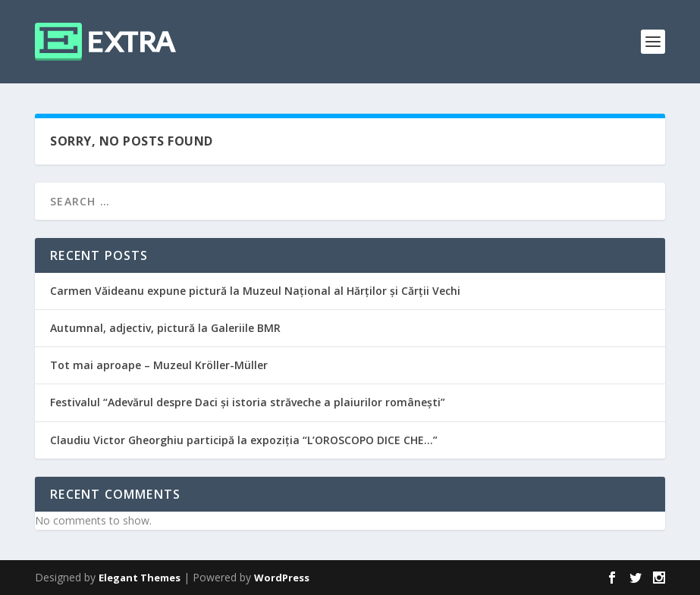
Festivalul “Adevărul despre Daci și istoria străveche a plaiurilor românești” (248, 402)
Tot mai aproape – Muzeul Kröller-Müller (159, 365)
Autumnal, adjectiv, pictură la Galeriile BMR (165, 328)
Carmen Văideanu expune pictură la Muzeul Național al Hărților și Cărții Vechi (255, 291)
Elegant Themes (140, 578)
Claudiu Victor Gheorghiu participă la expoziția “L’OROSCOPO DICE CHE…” (244, 440)
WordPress (282, 578)
